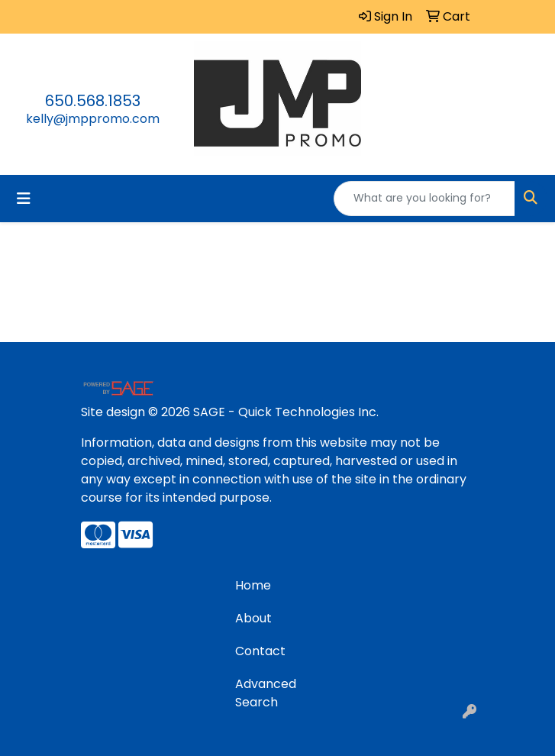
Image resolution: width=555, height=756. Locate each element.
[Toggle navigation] (24, 199)
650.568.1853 (93, 101)
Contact (260, 651)
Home (253, 585)
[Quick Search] (424, 199)
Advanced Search (266, 693)
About (253, 618)
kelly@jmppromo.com (93, 119)
